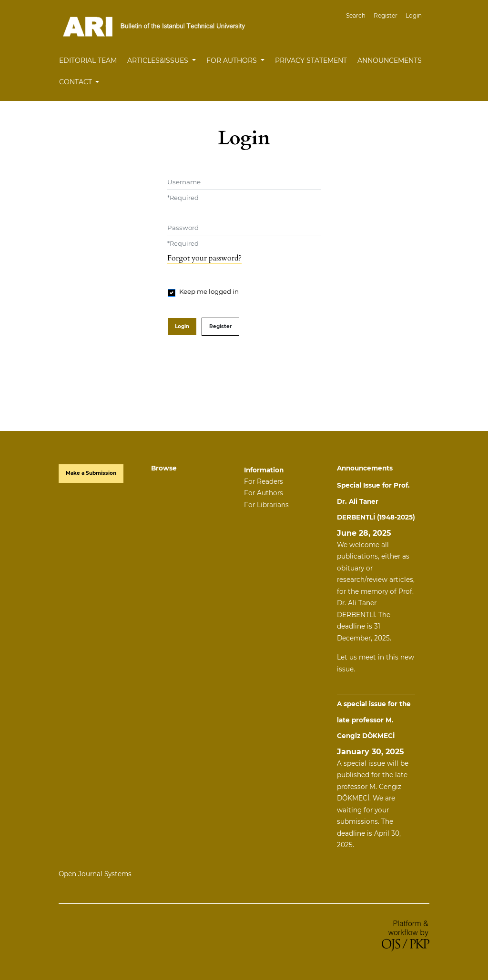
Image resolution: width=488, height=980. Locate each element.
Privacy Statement (311, 60)
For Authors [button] (233, 60)
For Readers (264, 481)
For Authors (264, 493)
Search (356, 15)
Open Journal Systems (95, 874)
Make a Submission (91, 473)
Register (386, 15)
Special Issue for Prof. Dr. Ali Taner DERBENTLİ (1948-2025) (376, 501)
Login (414, 15)
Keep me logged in (209, 291)
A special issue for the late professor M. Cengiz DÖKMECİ (374, 720)
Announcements (390, 60)
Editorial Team (88, 60)
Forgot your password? (204, 258)
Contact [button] (76, 82)
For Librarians (266, 505)
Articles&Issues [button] (159, 60)
